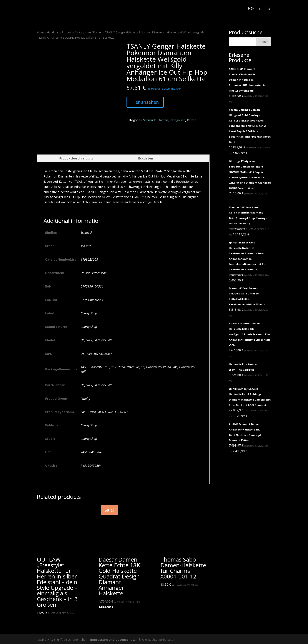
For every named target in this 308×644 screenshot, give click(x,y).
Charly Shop (89, 312)
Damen (98, 32)
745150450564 (91, 451)
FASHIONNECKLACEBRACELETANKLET (105, 410)
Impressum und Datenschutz (113, 638)
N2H (251, 9)
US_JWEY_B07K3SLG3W (96, 339)
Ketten (192, 120)
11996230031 (90, 258)
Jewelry (85, 397)
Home (41, 32)
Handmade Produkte (61, 32)
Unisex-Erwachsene (94, 271)
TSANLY (86, 244)
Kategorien (84, 32)
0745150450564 (92, 285)
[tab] (67, 157)
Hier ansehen (145, 102)
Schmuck (150, 120)
